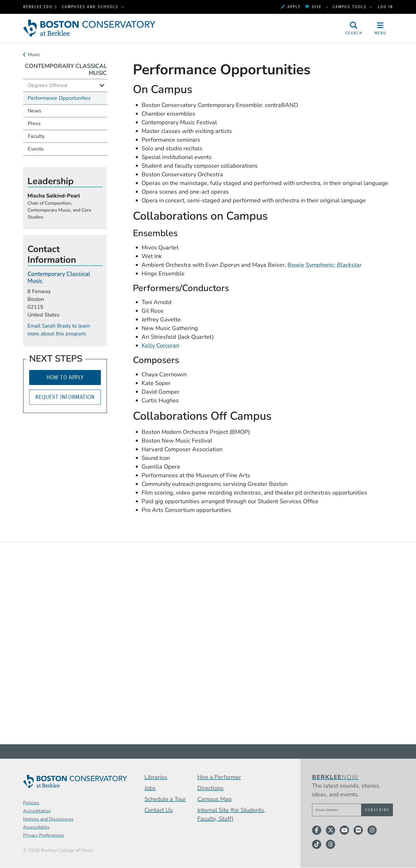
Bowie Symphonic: (324, 265)
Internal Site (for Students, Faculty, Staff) (231, 814)
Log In (385, 7)
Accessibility (36, 827)
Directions (210, 788)
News (35, 111)
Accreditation (37, 811)
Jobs (150, 788)
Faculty (36, 136)
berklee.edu (38, 7)
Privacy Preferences (44, 835)
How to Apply (65, 377)
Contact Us (159, 810)
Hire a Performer (219, 777)
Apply (291, 7)
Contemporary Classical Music (66, 70)
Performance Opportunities (59, 98)
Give (313, 7)
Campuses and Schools (91, 7)
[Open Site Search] (354, 28)
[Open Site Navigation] (380, 28)
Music (34, 55)
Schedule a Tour (165, 799)
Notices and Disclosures (48, 819)
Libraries (156, 777)
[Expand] (102, 85)
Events (36, 149)
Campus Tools (350, 7)
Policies (31, 803)
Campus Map (214, 799)
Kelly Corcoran (160, 346)
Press (34, 123)
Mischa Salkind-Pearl (54, 196)
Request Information (65, 397)
